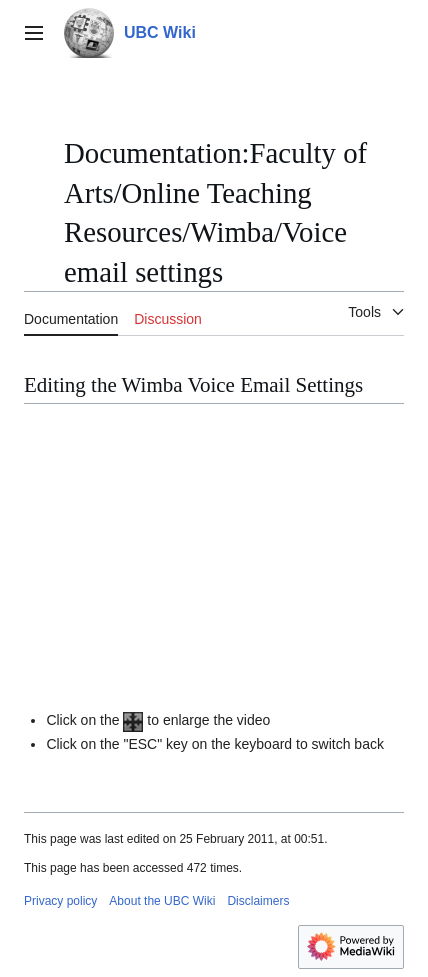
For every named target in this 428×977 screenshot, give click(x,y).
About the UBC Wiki (162, 901)
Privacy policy (60, 901)
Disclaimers (258, 901)
